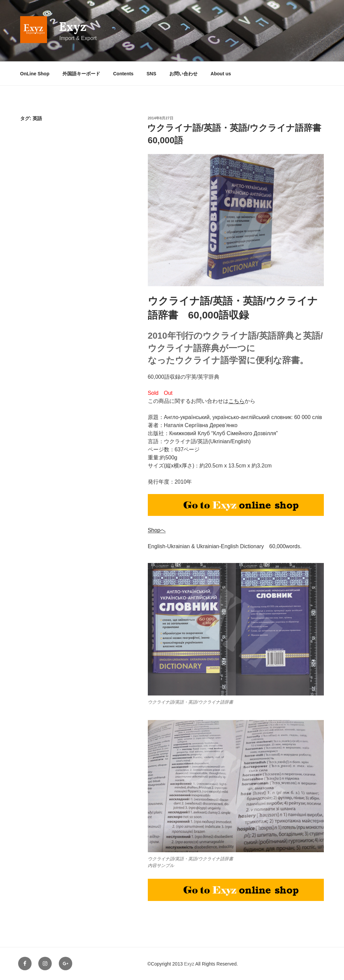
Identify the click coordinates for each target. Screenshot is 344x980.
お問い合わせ (183, 74)
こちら (236, 401)
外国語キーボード (81, 74)
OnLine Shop (35, 74)
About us (221, 74)
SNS (151, 74)
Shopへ (157, 530)
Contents (123, 74)
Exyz (73, 27)
